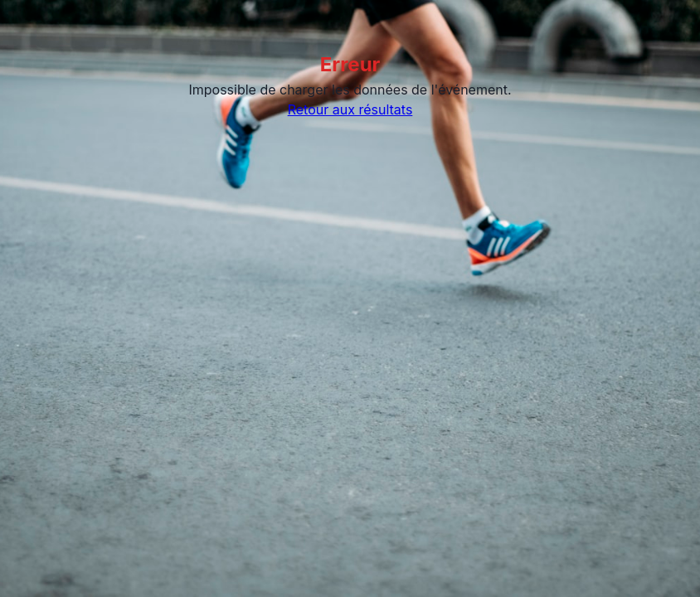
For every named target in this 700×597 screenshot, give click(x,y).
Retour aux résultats (350, 109)
